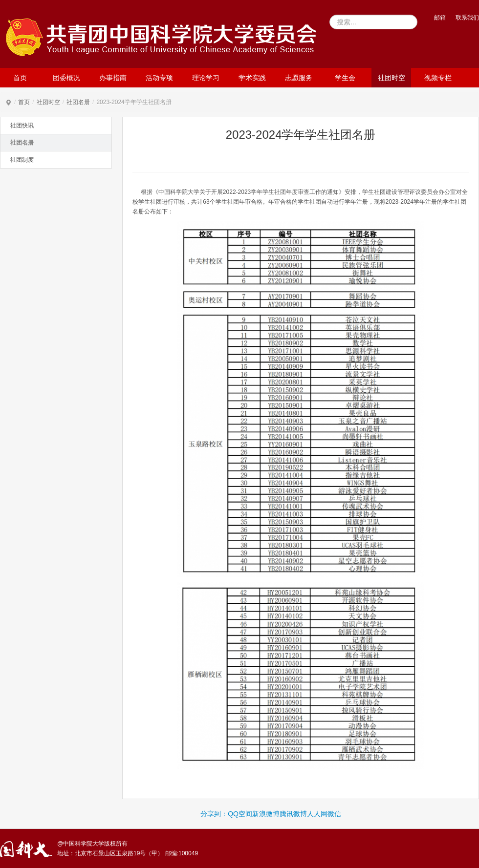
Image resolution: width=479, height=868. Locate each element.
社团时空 (392, 78)
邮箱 (440, 18)
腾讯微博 (293, 814)
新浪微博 (266, 814)
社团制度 (22, 160)
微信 (334, 814)
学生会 (345, 78)
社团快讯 (22, 126)
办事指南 (113, 78)
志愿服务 (299, 78)
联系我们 (467, 18)
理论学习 (206, 78)
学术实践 (252, 78)
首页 (20, 78)
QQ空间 (240, 814)
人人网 (317, 814)
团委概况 (66, 78)
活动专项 (159, 78)
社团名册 (78, 102)
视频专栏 (438, 78)
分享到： (214, 814)
